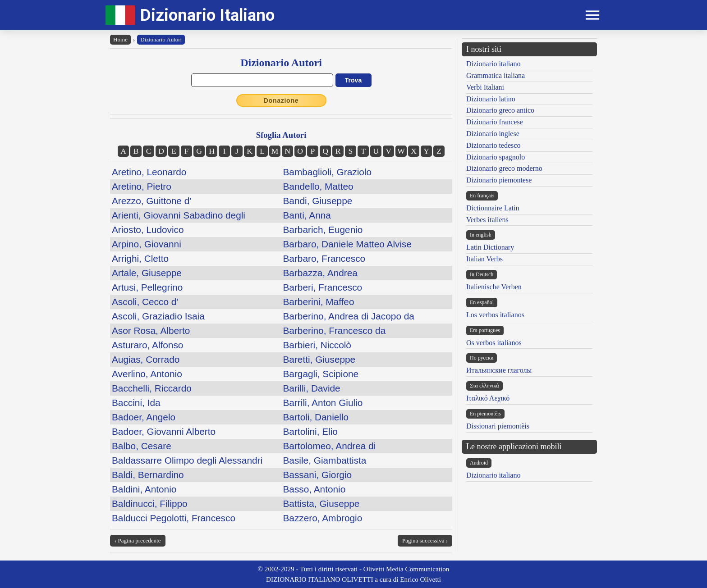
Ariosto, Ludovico (148, 230)
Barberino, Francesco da (335, 330)
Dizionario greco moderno (504, 168)
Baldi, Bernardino (148, 475)
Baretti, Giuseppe (319, 359)
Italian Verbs (484, 259)
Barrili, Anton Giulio (323, 403)
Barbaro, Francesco (324, 258)
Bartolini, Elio (310, 431)
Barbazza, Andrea (320, 273)
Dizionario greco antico (500, 110)
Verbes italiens (487, 220)
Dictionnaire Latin (493, 208)
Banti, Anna (307, 215)
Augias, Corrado (146, 359)
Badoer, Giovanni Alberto (164, 431)
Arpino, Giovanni (147, 244)
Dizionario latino (491, 99)
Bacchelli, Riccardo (152, 388)
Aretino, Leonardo (149, 172)
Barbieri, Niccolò (317, 345)
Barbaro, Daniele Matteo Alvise (348, 244)
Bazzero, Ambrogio (323, 518)
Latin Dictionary (490, 247)
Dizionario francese (495, 122)
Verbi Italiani (485, 87)
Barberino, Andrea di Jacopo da (349, 316)
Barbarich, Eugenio (323, 230)
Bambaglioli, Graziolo (328, 172)
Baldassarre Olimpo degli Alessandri (187, 460)
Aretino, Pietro (142, 186)
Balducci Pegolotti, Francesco (174, 518)
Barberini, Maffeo (319, 302)
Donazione (281, 100)
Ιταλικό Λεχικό (488, 398)
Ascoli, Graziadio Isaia (158, 316)
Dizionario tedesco (493, 145)
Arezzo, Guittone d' (151, 201)
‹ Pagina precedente (138, 540)
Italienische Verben (494, 287)
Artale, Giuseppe (147, 273)
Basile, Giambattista (325, 460)
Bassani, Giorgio (318, 475)
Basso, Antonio (314, 489)
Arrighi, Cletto (140, 258)
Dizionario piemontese (499, 180)
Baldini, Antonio (144, 489)
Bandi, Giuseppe (318, 201)
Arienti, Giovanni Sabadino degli (179, 215)
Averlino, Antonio (147, 374)
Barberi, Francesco (323, 287)
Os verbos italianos (494, 343)
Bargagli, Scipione (321, 374)
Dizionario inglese (493, 134)
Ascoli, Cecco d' (145, 302)
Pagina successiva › (425, 540)
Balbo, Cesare (142, 446)
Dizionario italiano (493, 64)
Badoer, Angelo (144, 417)
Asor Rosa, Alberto (151, 330)
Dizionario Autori (161, 39)
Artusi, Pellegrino (147, 287)
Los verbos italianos (495, 315)
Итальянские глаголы (499, 370)
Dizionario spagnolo (496, 157)
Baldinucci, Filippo (150, 504)
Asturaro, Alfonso (147, 345)
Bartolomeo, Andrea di (330, 446)
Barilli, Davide (312, 388)
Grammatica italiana (496, 75)
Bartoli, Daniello (316, 417)
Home (120, 39)
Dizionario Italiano (207, 15)
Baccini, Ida (136, 403)
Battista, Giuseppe (321, 504)
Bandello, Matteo (318, 186)
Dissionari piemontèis (498, 426)
